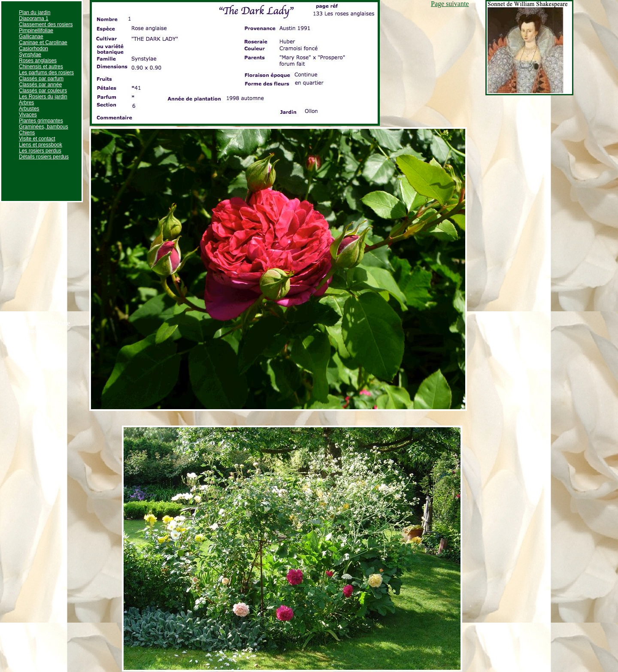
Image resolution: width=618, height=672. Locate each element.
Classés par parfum (41, 79)
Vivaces (28, 115)
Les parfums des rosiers (46, 73)
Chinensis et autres (41, 67)
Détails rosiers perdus (44, 157)
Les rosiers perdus (40, 151)
